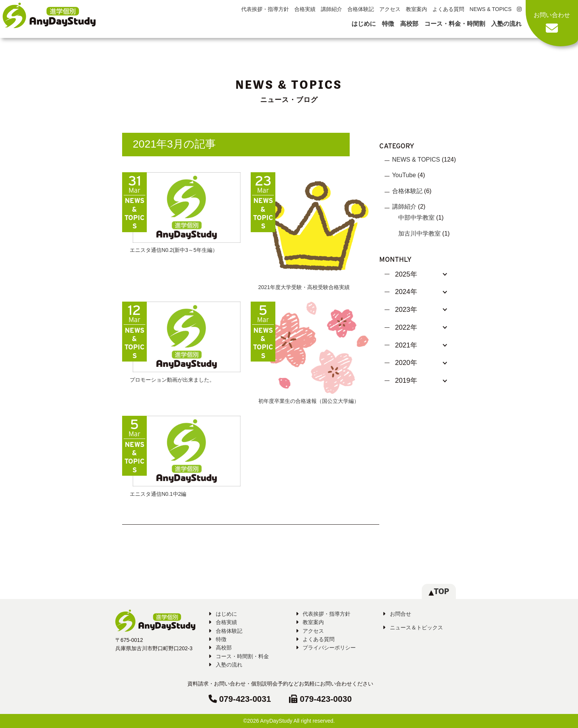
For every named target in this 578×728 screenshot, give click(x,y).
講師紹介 (331, 9)
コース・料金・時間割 (455, 24)
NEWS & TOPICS (491, 9)
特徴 (388, 24)
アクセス (390, 9)
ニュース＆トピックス (416, 627)
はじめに (364, 24)
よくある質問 (448, 9)
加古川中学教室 (419, 233)
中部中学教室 (416, 218)
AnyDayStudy (276, 721)
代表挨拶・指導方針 (265, 9)
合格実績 (305, 9)
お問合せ (401, 614)
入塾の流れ (506, 24)
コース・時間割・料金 (242, 656)
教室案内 (416, 9)
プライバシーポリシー (329, 648)
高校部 (409, 24)
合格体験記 (361, 9)
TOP (439, 591)
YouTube (404, 175)
